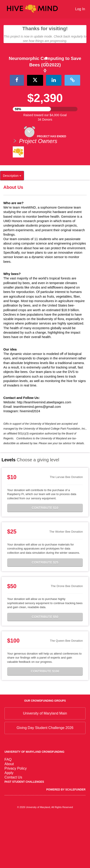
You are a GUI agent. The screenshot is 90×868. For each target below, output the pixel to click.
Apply (9, 823)
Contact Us (13, 827)
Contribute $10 (45, 558)
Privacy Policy (16, 819)
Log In (80, 9)
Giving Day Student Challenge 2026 (45, 778)
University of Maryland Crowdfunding (34, 802)
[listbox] (45, 96)
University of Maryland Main (45, 763)
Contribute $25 (45, 613)
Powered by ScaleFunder (66, 840)
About (9, 814)
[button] (7, 95)
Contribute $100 (45, 721)
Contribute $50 (45, 667)
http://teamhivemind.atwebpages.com (44, 452)
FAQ (8, 810)
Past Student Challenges (24, 832)
